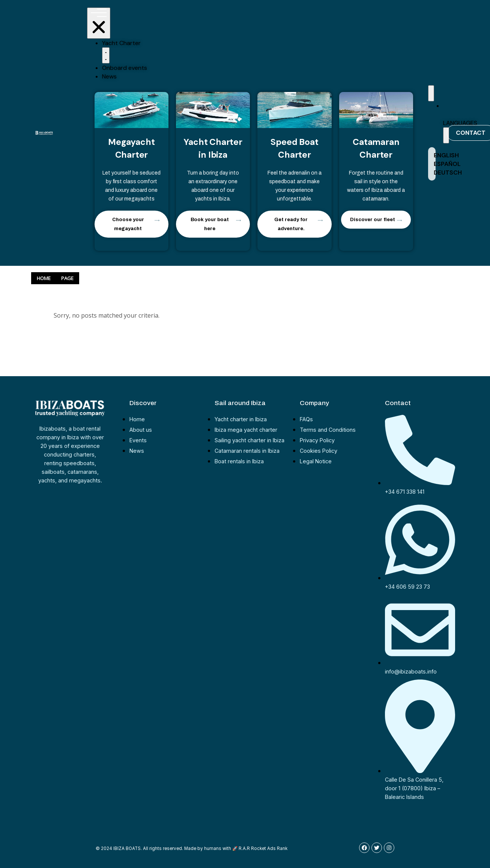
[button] (106, 55)
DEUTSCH (448, 173)
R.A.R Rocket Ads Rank (263, 848)
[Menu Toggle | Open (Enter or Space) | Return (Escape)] (99, 23)
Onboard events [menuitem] (125, 68)
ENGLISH (446, 155)
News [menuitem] (109, 76)
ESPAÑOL (447, 164)
